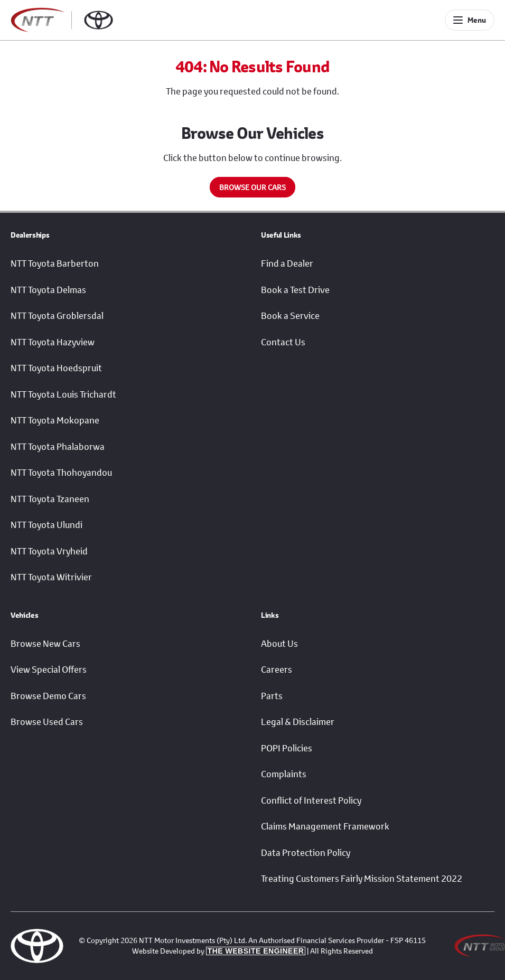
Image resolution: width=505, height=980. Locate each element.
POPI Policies (287, 748)
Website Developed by (219, 951)
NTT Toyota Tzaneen (50, 499)
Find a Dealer (287, 263)
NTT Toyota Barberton (55, 263)
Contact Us (283, 342)
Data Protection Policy (306, 853)
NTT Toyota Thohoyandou (61, 473)
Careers (277, 670)
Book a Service (290, 316)
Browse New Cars (45, 644)
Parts (272, 696)
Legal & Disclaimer (298, 722)
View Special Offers (49, 670)
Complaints (284, 774)
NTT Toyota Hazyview (53, 342)
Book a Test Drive (295, 290)
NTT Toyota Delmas (48, 290)
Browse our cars (253, 187)
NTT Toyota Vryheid (49, 551)
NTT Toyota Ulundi (46, 525)
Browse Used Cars (47, 722)
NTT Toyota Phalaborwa (58, 447)
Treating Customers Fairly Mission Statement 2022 (362, 879)
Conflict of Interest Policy (311, 800)
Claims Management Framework (325, 826)
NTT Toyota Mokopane (55, 420)
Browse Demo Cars (48, 696)
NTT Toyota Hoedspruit (56, 368)
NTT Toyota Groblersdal (57, 316)
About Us (279, 644)
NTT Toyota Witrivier (51, 577)
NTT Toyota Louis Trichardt (63, 394)
